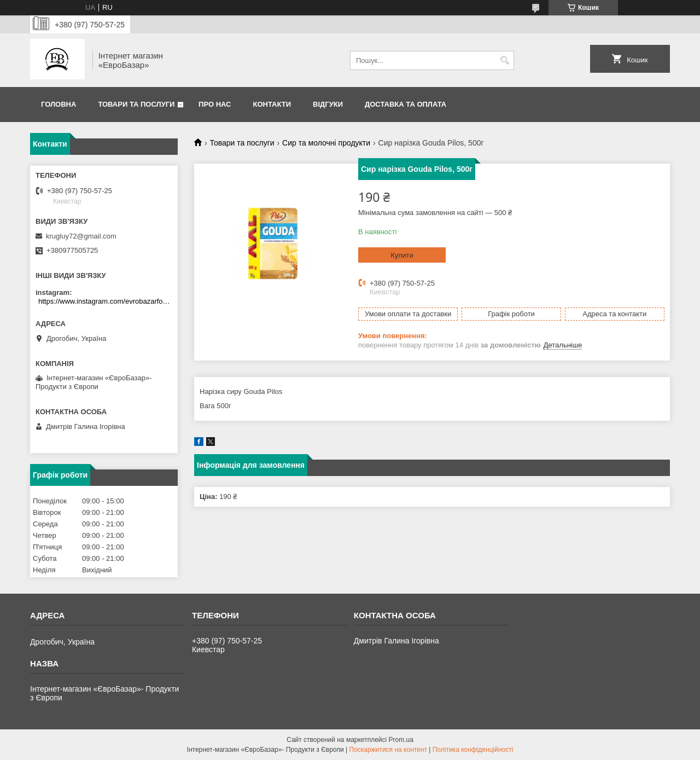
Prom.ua (401, 740)
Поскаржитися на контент (388, 750)
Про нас (215, 104)
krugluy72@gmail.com (81, 236)
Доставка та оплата (406, 104)
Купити (402, 255)
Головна (59, 104)
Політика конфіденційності (473, 750)
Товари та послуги (136, 104)
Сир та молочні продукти (326, 143)
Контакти (272, 104)
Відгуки (328, 104)
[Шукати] (504, 60)
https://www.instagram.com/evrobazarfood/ (105, 301)
